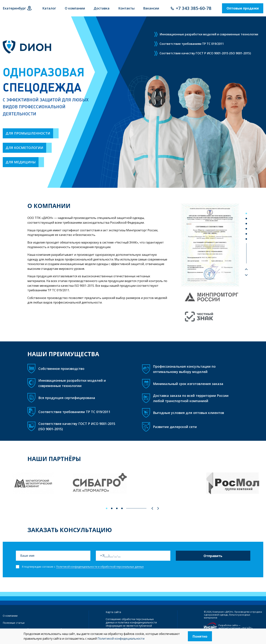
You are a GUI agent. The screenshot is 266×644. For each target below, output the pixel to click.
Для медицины (21, 162)
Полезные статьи (14, 623)
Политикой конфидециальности (121, 639)
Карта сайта (113, 612)
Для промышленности (28, 133)
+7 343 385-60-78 (194, 8)
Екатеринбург (14, 8)
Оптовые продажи (243, 8)
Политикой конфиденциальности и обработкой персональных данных (100, 567)
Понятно (200, 636)
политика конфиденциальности (137, 622)
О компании (10, 616)
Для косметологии (24, 148)
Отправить (213, 556)
